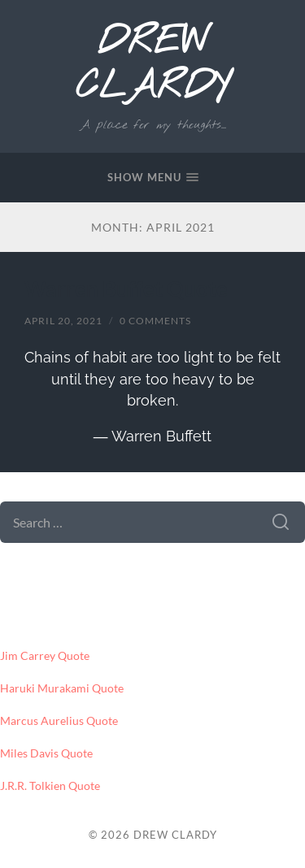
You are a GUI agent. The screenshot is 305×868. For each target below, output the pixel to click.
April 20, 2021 (63, 321)
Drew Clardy (152, 65)
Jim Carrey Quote (45, 656)
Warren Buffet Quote (126, 289)
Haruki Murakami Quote (62, 688)
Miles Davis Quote (46, 753)
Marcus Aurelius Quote (59, 721)
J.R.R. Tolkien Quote (50, 786)
